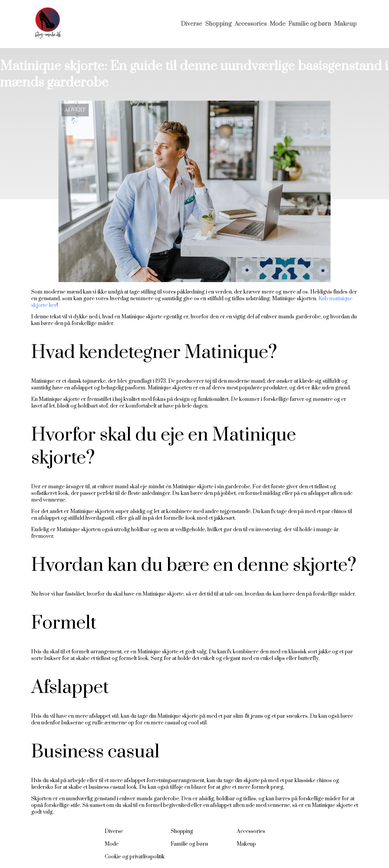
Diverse (192, 24)
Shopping (218, 24)
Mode (278, 24)
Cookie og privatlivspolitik (135, 857)
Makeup (345, 24)
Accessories (251, 24)
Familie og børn (310, 24)
